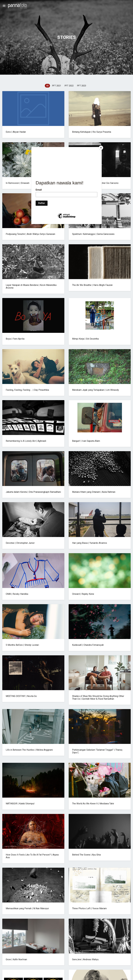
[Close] (101, 148)
